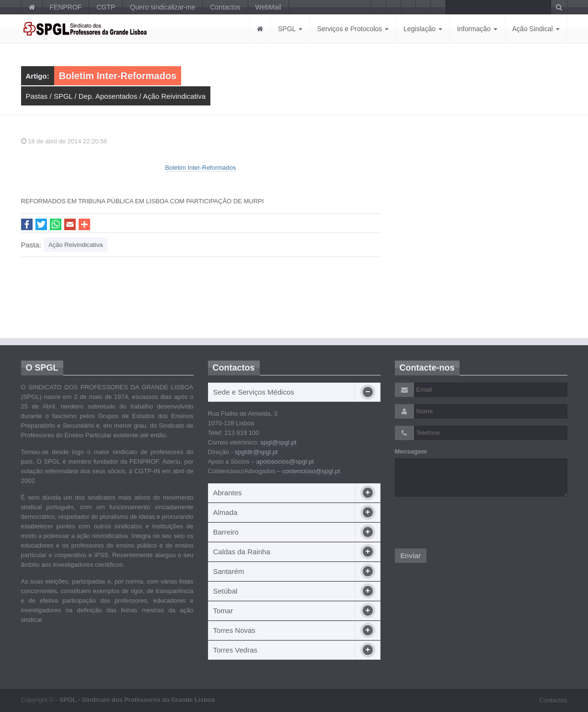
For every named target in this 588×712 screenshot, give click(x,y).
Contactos (225, 7)
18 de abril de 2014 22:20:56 (64, 141)
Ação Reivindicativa (174, 96)
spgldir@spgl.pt (256, 452)
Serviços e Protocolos (353, 29)
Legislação (423, 29)
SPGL (290, 29)
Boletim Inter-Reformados (200, 168)
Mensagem (411, 451)
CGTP (106, 7)
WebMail (268, 7)
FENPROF (66, 7)
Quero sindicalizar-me (162, 7)
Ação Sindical (536, 29)
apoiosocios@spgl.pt (285, 461)
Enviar (411, 556)
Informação (477, 29)
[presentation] (468, 523)
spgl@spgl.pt (278, 442)
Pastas (37, 96)
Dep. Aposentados (108, 96)
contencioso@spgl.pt (311, 471)
